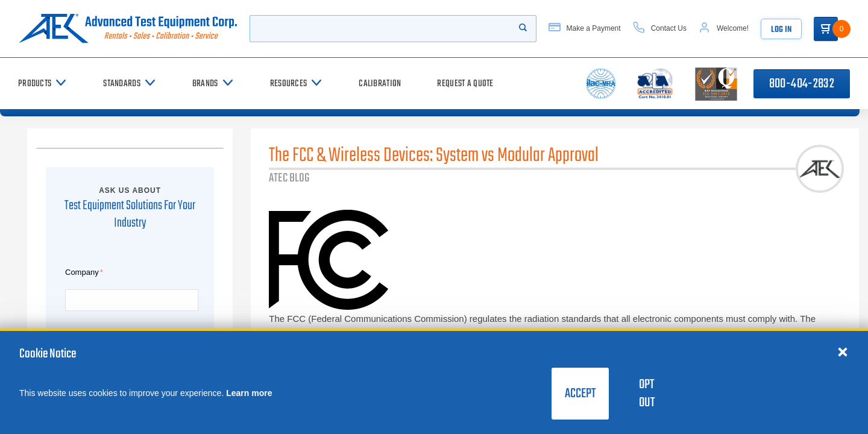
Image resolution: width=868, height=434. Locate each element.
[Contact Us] (660, 29)
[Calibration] (380, 83)
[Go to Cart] (826, 29)
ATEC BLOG (289, 178)
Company (82, 272)
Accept (580, 394)
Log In (781, 30)
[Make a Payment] (585, 29)
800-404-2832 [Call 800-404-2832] (802, 84)
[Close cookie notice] (843, 351)
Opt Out (647, 394)
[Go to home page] (128, 29)
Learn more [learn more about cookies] (249, 393)
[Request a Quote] (465, 83)
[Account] (724, 29)
